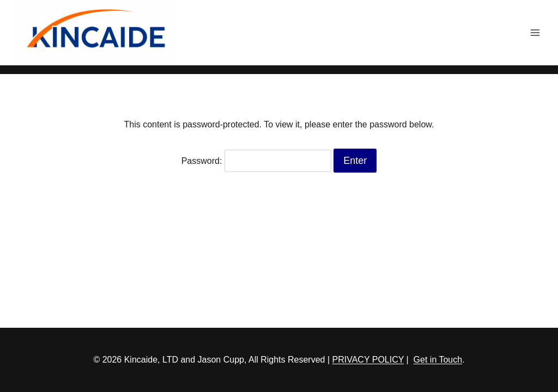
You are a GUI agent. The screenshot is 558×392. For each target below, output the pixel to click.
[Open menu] (535, 32)
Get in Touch (438, 360)
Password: (256, 161)
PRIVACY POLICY (368, 360)
